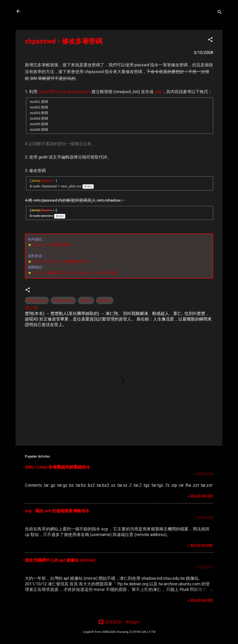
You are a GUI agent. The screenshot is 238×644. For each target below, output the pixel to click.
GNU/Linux (37, 300)
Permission (63, 300)
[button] (210, 40)
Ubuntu (105, 300)
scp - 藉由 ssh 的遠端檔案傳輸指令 (57, 511)
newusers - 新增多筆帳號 (51, 245)
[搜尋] (220, 13)
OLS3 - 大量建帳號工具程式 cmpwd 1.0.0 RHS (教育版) (74, 273)
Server (86, 300)
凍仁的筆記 (41, 11)
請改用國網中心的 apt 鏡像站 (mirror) (60, 560)
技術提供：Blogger (119, 622)
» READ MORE (200, 496)
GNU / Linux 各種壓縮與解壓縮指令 (58, 467)
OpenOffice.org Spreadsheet (64, 92)
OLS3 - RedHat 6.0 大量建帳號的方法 (61, 261)
